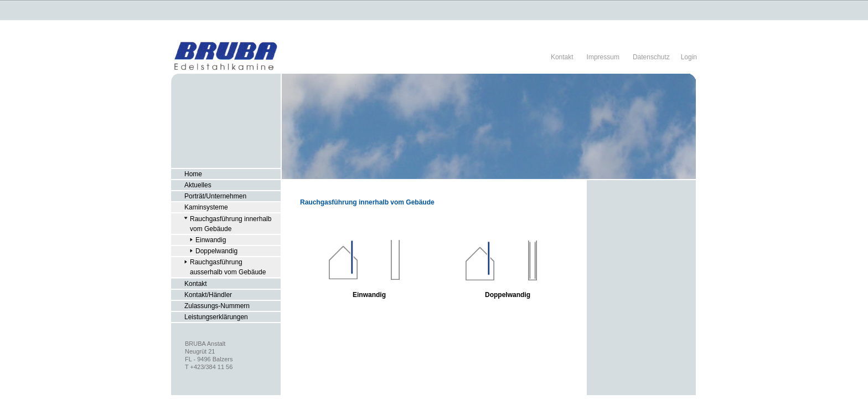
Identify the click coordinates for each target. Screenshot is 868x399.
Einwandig (369, 295)
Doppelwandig (508, 295)
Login (689, 57)
